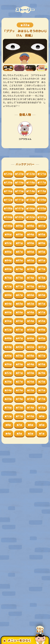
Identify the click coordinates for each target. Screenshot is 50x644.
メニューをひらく (17, 640)
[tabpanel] (25, 51)
